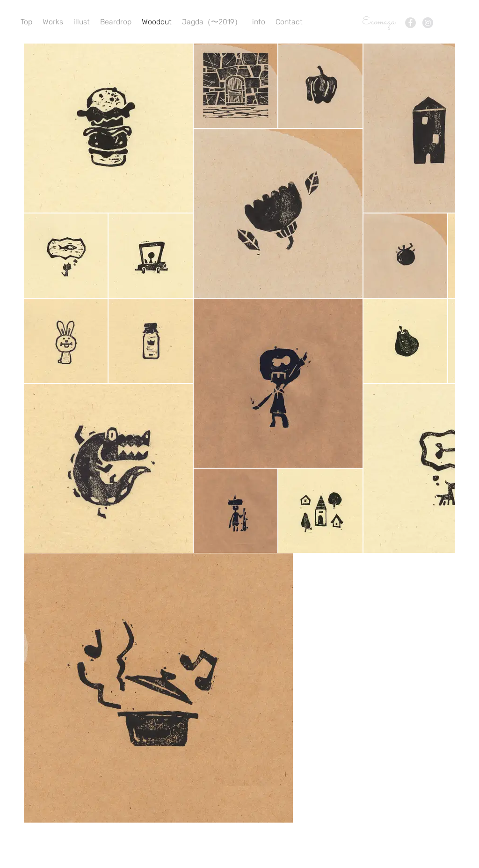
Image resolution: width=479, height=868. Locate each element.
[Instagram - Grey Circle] (428, 23)
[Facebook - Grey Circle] (410, 23)
